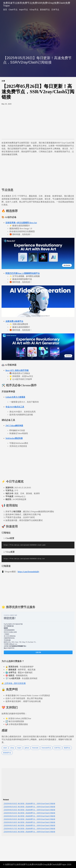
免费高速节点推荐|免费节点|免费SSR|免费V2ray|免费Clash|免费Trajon (37, 4)
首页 (5, 10)
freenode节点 (46, 748)
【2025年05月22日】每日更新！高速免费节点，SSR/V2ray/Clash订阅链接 (29, 813)
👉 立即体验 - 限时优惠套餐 (14, 683)
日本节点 (55, 10)
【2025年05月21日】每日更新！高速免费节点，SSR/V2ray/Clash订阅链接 (29, 816)
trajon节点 (23, 10)
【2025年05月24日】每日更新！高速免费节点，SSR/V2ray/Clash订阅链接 (29, 807)
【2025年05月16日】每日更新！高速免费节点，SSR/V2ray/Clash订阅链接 (29, 832)
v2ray (12, 748)
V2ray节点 (34, 10)
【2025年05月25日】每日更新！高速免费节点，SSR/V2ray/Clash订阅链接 (29, 804)
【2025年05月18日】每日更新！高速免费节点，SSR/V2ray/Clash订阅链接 (29, 825)
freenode (35, 748)
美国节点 (67, 748)
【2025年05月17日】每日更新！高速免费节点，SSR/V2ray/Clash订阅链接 (29, 829)
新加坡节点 (45, 10)
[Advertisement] (38, 29)
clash (5, 748)
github (27, 748)
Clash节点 (13, 10)
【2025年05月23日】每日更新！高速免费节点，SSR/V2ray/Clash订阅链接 (29, 810)
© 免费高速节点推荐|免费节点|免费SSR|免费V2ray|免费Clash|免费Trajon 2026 (37, 864)
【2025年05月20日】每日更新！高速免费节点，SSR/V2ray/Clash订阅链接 (29, 819)
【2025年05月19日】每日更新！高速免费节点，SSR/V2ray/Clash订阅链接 (29, 822)
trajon (19, 748)
